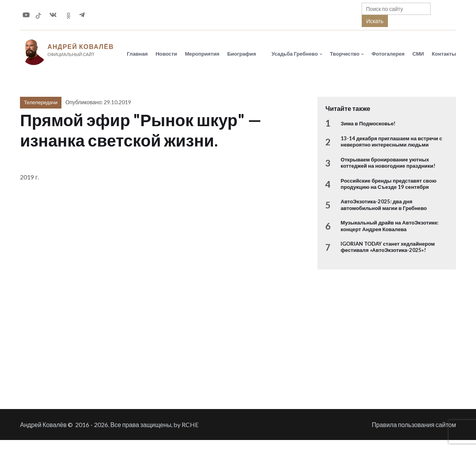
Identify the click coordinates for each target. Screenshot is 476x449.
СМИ (418, 54)
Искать (375, 21)
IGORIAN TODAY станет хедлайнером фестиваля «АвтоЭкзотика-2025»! (388, 247)
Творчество (345, 54)
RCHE (190, 425)
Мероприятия (202, 54)
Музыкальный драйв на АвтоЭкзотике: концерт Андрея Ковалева (389, 226)
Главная (137, 54)
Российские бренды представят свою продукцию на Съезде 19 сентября (389, 184)
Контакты (444, 54)
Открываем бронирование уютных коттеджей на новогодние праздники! (388, 163)
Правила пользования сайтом (414, 425)
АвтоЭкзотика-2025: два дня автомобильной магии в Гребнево (384, 205)
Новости (166, 54)
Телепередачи (41, 102)
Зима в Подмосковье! (368, 123)
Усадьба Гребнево (295, 54)
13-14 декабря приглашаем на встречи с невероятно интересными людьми (391, 141)
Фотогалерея (388, 54)
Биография (241, 54)
